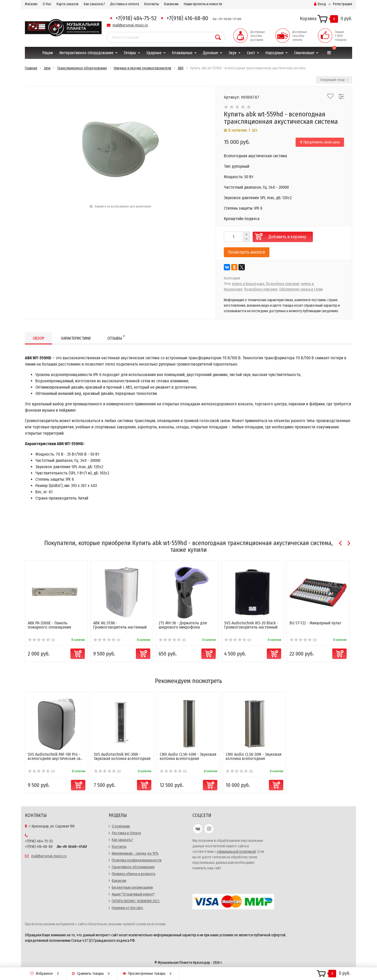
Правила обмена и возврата (134, 874)
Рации (48, 53)
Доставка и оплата (125, 4)
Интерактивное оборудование (86, 53)
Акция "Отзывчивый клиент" (133, 894)
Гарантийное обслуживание (133, 867)
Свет (251, 53)
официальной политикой (236, 852)
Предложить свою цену (320, 142)
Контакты (152, 4)
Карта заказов (68, 4)
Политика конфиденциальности (137, 860)
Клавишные (182, 53)
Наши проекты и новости (203, 4)
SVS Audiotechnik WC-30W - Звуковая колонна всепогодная (122, 756)
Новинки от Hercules (127, 908)
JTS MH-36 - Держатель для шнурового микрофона (183, 625)
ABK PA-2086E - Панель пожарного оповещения (49, 625)
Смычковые (304, 53)
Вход (320, 4)
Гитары (130, 53)
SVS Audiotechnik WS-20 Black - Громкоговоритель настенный (251, 625)
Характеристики (76, 338)
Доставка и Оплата (126, 833)
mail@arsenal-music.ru (130, 25)
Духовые (210, 53)
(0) (41, 640)
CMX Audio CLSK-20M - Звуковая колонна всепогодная (254, 756)
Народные (275, 53)
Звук (232, 53)
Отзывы (116, 337)
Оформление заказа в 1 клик (301, 289)
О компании (121, 826)
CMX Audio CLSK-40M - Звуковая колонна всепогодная (188, 756)
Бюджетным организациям (132, 887)
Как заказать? (94, 4)
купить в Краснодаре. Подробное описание (266, 284)
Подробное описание (261, 289)
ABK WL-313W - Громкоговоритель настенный (120, 625)
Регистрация (343, 4)
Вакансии (171, 4)
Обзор (38, 338)
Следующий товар (334, 80)
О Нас (47, 4)
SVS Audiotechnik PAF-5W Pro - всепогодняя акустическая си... (55, 756)
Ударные (154, 53)
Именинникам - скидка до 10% (135, 853)
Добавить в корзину (287, 237)
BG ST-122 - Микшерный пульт (315, 623)
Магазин (31, 4)
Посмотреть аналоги (247, 252)
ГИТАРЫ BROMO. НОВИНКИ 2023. (136, 901)
